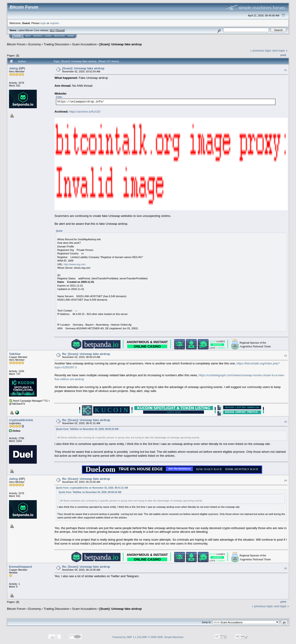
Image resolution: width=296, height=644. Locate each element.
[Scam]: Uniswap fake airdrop (121, 44)
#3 (286, 422)
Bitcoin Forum (16, 44)
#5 (286, 569)
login (43, 23)
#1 (286, 70)
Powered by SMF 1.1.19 (126, 637)
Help (28, 36)
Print (283, 55)
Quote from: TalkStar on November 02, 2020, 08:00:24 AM (87, 429)
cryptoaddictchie (21, 420)
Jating (13, 68)
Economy (35, 44)
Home (17, 36)
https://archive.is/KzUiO (85, 112)
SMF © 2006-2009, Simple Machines (163, 637)
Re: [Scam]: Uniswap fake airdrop (86, 354)
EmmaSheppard (20, 567)
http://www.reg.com (75, 264)
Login (48, 36)
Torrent (60, 30)
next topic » (280, 51)
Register (59, 36)
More (71, 36)
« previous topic (261, 51)
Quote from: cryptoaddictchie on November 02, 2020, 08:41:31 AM (92, 488)
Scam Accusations (84, 44)
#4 (286, 481)
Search (38, 36)
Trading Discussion (56, 44)
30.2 (52, 30)
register (54, 23)
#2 (286, 356)
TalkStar (15, 354)
